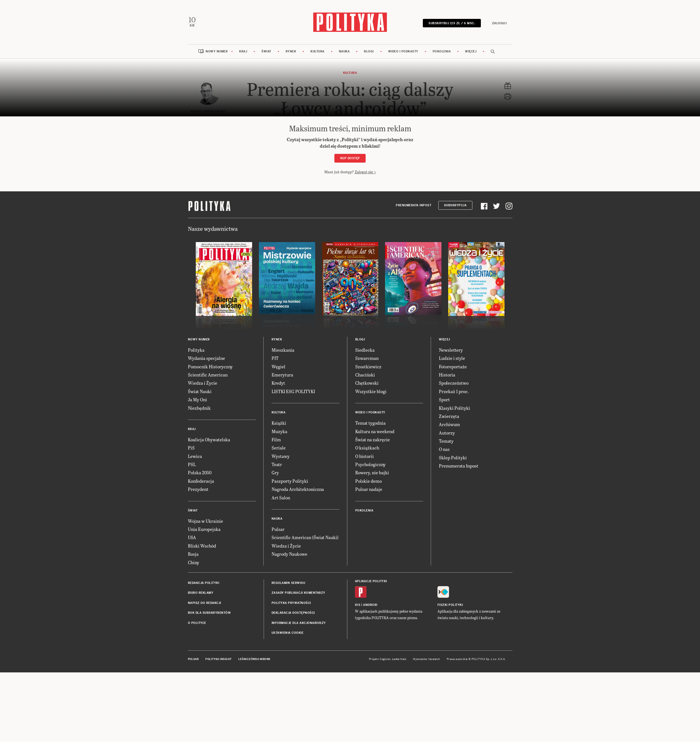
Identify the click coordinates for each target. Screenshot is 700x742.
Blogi (369, 51)
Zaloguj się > (365, 171)
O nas (444, 537)
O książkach (367, 536)
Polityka (196, 438)
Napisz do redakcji (205, 691)
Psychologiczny (370, 552)
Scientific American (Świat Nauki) (305, 625)
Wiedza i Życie (203, 471)
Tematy (446, 529)
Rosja (193, 642)
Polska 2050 (200, 561)
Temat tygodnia (370, 511)
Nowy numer (217, 51)
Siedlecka (365, 438)
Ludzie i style (452, 446)
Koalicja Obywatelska (209, 528)
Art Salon (281, 585)
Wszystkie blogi (371, 479)
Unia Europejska (204, 617)
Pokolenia (442, 51)
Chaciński (365, 463)
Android (370, 693)
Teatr (277, 552)
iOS (358, 693)
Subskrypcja (455, 294)
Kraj (243, 51)
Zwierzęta (449, 504)
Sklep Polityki (453, 545)
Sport (444, 488)
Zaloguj (500, 23)
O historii (365, 544)
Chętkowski (367, 471)
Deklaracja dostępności (293, 701)
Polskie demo (368, 569)
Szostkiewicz (368, 454)
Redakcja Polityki (204, 671)
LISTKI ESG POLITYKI (293, 479)
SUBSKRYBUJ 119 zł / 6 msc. (452, 23)
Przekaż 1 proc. (454, 479)
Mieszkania (283, 438)
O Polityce (197, 711)
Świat (266, 51)
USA (192, 625)
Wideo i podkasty (403, 51)
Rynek (291, 51)
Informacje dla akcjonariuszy (299, 711)
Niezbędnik (199, 496)
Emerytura (282, 463)
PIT (275, 446)
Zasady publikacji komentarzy (298, 681)
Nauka (344, 51)
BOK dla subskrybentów (209, 701)
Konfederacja (201, 569)
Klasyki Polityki (455, 496)
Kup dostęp (350, 158)
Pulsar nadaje (369, 577)
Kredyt (278, 471)
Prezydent (198, 577)
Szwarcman (367, 446)
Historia (447, 463)
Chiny (194, 650)
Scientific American (208, 463)
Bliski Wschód (202, 634)
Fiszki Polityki (450, 693)
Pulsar (278, 617)
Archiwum (449, 512)
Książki (279, 511)
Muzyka (279, 519)
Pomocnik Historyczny (210, 454)
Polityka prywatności (291, 691)
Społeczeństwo (454, 471)
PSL (192, 552)
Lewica (195, 544)
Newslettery (451, 438)
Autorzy (447, 521)
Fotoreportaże (453, 454)
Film (276, 528)
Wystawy (281, 544)
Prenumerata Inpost (414, 294)
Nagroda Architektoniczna (298, 577)
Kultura (317, 51)
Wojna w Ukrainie (205, 609)
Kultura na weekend (375, 519)
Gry (275, 561)
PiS (191, 536)
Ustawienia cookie (288, 721)
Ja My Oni (197, 488)
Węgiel (278, 454)
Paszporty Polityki (290, 569)
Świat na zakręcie (373, 528)
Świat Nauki (200, 479)
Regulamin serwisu (288, 671)
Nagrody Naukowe (289, 642)
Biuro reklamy (201, 681)
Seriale (279, 536)
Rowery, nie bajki (372, 561)
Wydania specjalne (206, 446)
